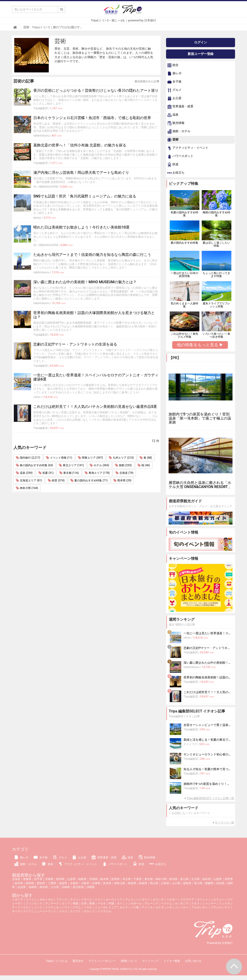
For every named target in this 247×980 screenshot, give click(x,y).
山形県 (71, 879)
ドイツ (99, 900)
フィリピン (24, 907)
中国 (111, 903)
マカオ (102, 903)
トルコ (63, 911)
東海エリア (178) (97, 473)
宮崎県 (66, 887)
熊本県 (44, 887)
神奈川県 (161, 879)
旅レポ (174, 74)
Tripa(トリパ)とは (56, 961)
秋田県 (60, 879)
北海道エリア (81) (29, 480)
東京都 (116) (69, 473)
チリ (227, 907)
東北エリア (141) (71, 465)
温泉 (173, 115)
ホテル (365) (99, 465)
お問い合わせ (193, 961)
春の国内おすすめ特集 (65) (34, 465)
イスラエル (104, 911)
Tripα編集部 (41, 108)
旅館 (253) (123, 465)
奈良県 (107, 883)
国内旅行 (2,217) (28, 458)
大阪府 (85, 883)
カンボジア (182, 903)
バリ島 (135, 907)
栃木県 (104, 879)
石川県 (195, 879)
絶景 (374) (56, 480)
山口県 (176, 883)
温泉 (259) (24, 473)
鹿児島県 (78, 887)
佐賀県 (22, 887)
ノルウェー (218, 900)
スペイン (31, 900)
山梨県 (218, 879)
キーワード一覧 (224, 823)
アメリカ (147, 907)
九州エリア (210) (121, 458)
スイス (74, 900)
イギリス (86, 900)
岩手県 (38, 879)
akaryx (37, 218)
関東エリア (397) (90, 458)
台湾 (84, 903)
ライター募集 (172, 961)
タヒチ (124, 907)
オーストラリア (22, 911)
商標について (129, 961)
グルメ (174, 90)
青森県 (27, 879)
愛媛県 (209, 883)
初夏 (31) (46, 473)
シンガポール (133, 903)
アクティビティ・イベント (188, 148)
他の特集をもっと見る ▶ (200, 345)
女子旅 (174, 82)
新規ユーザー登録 (201, 54)
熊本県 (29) (122, 480)
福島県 (82, 879)
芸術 (173, 140)
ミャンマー (209, 903)
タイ (120, 903)
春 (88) (146, 458)
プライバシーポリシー (102, 961)
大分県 (55, 887)
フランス (62, 900)
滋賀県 (63, 883)
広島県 (165, 883)
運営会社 (78, 961)
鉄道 (173, 165)
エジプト (75, 911)
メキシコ (172, 907)
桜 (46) (144, 465)
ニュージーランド (45, 911)
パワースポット (180, 156)
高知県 (220, 883)
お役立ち (176, 173)
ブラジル (216, 907)
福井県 (207, 879)
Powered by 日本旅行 (220, 943)
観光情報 (176, 123)
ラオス (195, 903)
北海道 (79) (124, 473)
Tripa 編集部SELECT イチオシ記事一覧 (210, 798)
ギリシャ (202, 900)
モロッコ (89, 911)
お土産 (174, 98)
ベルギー (172, 900)
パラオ (88, 907)
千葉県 (138, 879)
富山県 (184, 879)
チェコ (129, 900)
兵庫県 (96, 883)
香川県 (198, 883)
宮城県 (49, 879)
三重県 (52, 883)
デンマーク (52, 903)
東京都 (149, 879)
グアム (77, 907)
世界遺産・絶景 (180, 107)
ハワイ (66, 907)
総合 (173, 65)
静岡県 (30, 883)
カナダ (160, 907)
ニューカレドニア (106, 907)
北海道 (16, 879)
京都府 (74, 883)
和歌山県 (120, 883)
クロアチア (187, 900)
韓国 (75, 903)
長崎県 (33, 887)
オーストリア (114, 900)
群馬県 (115, 879)
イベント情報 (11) (59, 458)
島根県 (143, 883)
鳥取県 (132, 883)
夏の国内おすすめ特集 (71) (89, 480)
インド (38, 907)
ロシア (66, 903)
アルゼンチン (200, 907)
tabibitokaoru (42, 136)
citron (37, 397)
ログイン (201, 42)
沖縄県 (91, 887)
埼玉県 (126, 879)
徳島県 (187, 883)
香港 (92, 903)
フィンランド (34, 903)
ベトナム (167, 903)
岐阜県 (19, 883)
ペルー (184, 907)
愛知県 (41, 883)
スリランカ (52, 907)
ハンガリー (143, 900)
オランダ (158, 900)
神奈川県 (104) (27, 488)
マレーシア (151, 903)
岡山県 (154, 883)
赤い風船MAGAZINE (46, 187)
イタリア (17, 900)
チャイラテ (190, 744)
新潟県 (173, 879)
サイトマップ (150, 961)
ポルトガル (46, 900)
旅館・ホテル (179, 131)
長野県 (229, 879)
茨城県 (93, 879)
